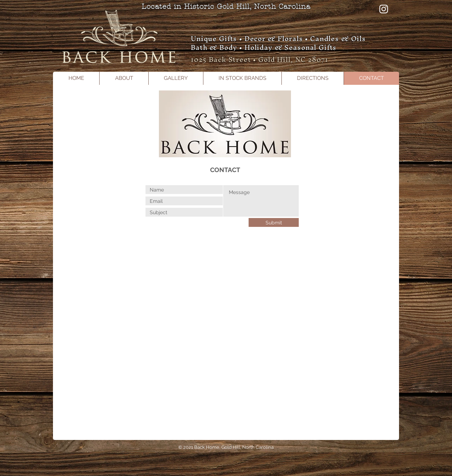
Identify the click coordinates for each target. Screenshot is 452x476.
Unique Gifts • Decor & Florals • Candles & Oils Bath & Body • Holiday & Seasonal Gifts (278, 43)
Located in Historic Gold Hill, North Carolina (226, 7)
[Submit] (274, 222)
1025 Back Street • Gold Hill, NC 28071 (259, 59)
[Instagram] (384, 9)
